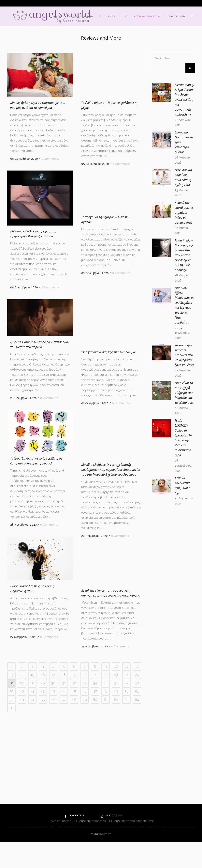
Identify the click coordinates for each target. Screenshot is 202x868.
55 (43, 806)
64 (137, 806)
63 (126, 806)
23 (116, 781)
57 (64, 806)
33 (85, 789)
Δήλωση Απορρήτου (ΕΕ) (96, 847)
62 (116, 806)
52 (12, 806)
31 (64, 789)
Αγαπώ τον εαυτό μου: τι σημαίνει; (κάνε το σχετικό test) (184, 213)
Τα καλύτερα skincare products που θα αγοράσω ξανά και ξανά (184, 355)
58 (74, 806)
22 (106, 781)
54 (32, 806)
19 (74, 781)
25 (137, 781)
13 (12, 781)
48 (106, 798)
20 (85, 781)
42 (43, 798)
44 (64, 798)
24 (126, 781)
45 (74, 798)
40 (22, 798)
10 (116, 773)
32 (74, 789)
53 (22, 806)
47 (95, 798)
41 (32, 798)
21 (95, 781)
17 (53, 781)
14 (22, 781)
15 (32, 781)
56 (53, 806)
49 (116, 798)
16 (43, 781)
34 (95, 789)
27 (22, 789)
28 (32, 789)
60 (95, 806)
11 (126, 773)
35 (106, 789)
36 (116, 789)
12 (137, 773)
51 (137, 798)
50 (127, 798)
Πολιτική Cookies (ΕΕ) (63, 847)
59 (85, 806)
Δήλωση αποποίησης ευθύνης (134, 847)
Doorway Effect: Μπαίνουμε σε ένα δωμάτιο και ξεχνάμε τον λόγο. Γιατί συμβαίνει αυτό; (184, 308)
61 (106, 806)
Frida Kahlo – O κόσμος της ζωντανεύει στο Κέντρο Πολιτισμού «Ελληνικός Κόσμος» (184, 255)
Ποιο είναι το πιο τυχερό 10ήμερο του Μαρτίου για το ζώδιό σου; (184, 393)
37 (127, 789)
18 (64, 781)
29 (43, 789)
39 (11, 798)
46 (85, 798)
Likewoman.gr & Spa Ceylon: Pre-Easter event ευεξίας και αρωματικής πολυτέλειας (185, 100)
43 (53, 798)
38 (137, 789)
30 (53, 789)
